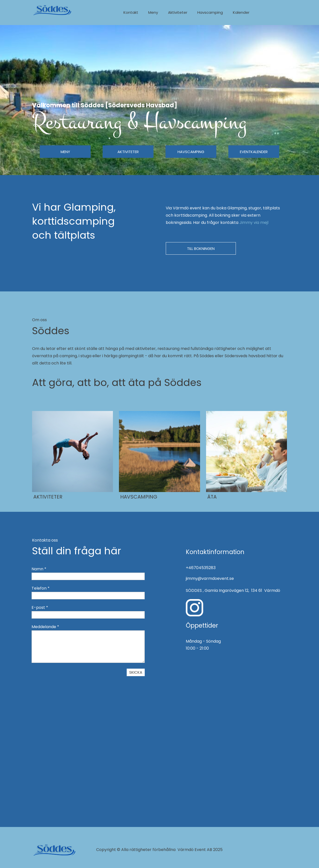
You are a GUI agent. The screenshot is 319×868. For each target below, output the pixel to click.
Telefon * (41, 588)
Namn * (39, 569)
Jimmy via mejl (254, 223)
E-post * (40, 607)
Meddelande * (45, 627)
